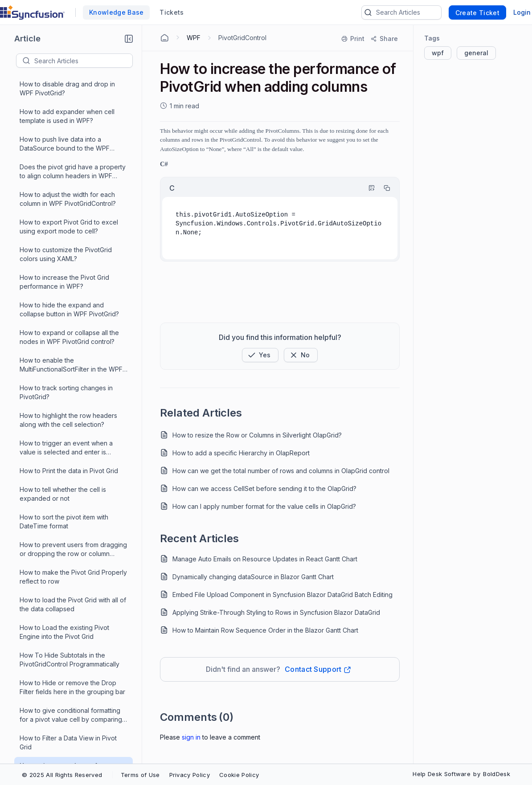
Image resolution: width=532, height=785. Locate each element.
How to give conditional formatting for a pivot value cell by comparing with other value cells (71, 211)
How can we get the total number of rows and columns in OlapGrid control (281, 471)
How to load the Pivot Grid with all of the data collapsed (73, 100)
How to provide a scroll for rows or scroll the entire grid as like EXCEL (71, 644)
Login (522, 12)
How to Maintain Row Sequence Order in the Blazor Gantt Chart (265, 630)
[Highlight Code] (368, 188)
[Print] (353, 39)
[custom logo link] (32, 12)
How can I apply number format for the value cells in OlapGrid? (264, 506)
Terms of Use (140, 775)
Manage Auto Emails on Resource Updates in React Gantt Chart (265, 559)
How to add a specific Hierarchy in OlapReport (241, 453)
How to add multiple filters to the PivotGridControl (67, 367)
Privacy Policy (190, 775)
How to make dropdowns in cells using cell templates (68, 754)
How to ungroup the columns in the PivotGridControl (71, 423)
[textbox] (83, 61)
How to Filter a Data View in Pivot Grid (68, 238)
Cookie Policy (239, 775)
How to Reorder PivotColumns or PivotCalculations (68, 588)
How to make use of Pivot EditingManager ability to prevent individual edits (68, 699)
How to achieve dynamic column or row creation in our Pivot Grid (71, 395)
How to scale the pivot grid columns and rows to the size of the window (72, 533)
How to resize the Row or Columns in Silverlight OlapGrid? (257, 435)
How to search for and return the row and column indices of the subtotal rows (68, 506)
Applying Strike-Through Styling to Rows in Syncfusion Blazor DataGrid (276, 612)
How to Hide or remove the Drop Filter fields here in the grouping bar (72, 183)
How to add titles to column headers (73, 344)
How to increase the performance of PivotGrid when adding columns (74, 266)
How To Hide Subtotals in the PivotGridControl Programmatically (70, 155)
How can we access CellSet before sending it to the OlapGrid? (264, 489)
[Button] (301, 355)
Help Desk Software (442, 774)
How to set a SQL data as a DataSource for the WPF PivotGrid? (71, 478)
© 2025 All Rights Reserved (62, 775)
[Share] (384, 39)
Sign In (191, 737)
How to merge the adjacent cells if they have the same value (70, 671)
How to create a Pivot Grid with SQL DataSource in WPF (72, 321)
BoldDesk (497, 774)
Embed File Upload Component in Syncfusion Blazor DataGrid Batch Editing (282, 595)
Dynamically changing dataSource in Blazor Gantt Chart (253, 577)
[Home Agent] (164, 38)
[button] (129, 39)
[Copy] (383, 188)
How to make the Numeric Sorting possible (69, 726)
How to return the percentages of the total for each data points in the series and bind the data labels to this (71, 561)
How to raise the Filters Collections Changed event (70, 616)
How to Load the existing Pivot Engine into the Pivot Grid (64, 128)
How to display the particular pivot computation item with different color (73, 293)
